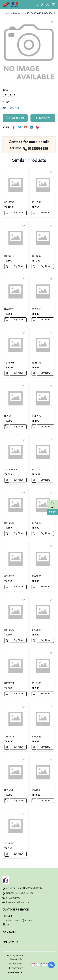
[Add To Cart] (7, 213)
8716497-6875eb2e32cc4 (41, 14)
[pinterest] (37, 127)
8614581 (36, 203)
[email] (26, 127)
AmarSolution (16, 973)
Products (18, 14)
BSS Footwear (16, 964)
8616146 (9, 790)
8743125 (9, 309)
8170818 (36, 309)
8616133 (36, 684)
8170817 (9, 256)
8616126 (9, 577)
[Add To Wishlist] (52, 22)
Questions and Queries (17, 920)
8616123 (9, 523)
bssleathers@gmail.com (18, 902)
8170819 (36, 523)
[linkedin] (31, 127)
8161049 (36, 790)
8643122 (36, 416)
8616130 (9, 630)
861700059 (11, 470)
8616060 (36, 256)
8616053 (9, 203)
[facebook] (14, 127)
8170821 (9, 684)
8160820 (36, 577)
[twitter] (20, 127)
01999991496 (36, 148)
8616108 (9, 363)
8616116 (9, 416)
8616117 (36, 470)
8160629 (36, 737)
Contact (7, 916)
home (6, 14)
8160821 (36, 630)
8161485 (9, 737)
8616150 (9, 844)
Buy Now (18, 213)
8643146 (36, 363)
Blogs (6, 925)
